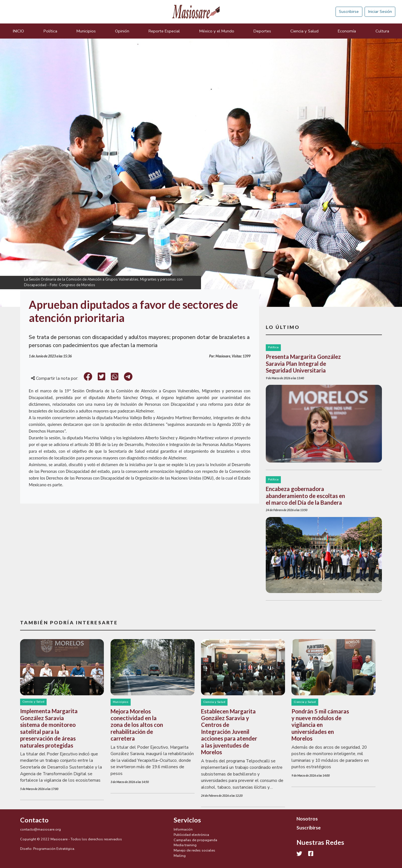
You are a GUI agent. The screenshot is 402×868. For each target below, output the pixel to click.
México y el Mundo (217, 31)
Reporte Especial (164, 31)
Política (50, 31)
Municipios (86, 31)
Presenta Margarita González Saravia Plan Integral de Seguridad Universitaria (303, 363)
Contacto (34, 820)
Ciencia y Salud (304, 31)
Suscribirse (349, 11)
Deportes (262, 31)
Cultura (382, 31)
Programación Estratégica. (54, 849)
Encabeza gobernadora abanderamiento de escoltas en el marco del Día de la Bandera (305, 496)
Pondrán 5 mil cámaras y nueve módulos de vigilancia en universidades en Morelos (320, 725)
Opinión (122, 31)
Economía (347, 31)
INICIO (18, 31)
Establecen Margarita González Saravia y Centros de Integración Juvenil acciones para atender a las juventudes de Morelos (229, 732)
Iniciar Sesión (380, 11)
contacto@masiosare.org (40, 829)
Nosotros (307, 819)
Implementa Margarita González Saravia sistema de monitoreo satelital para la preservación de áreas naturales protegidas (49, 728)
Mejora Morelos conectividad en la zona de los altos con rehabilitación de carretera (137, 725)
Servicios (187, 820)
